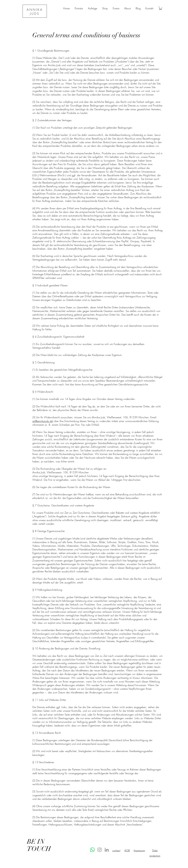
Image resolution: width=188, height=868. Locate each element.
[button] (161, 8)
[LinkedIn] (107, 850)
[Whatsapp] (92, 850)
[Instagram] (100, 850)
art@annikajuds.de (42, 421)
